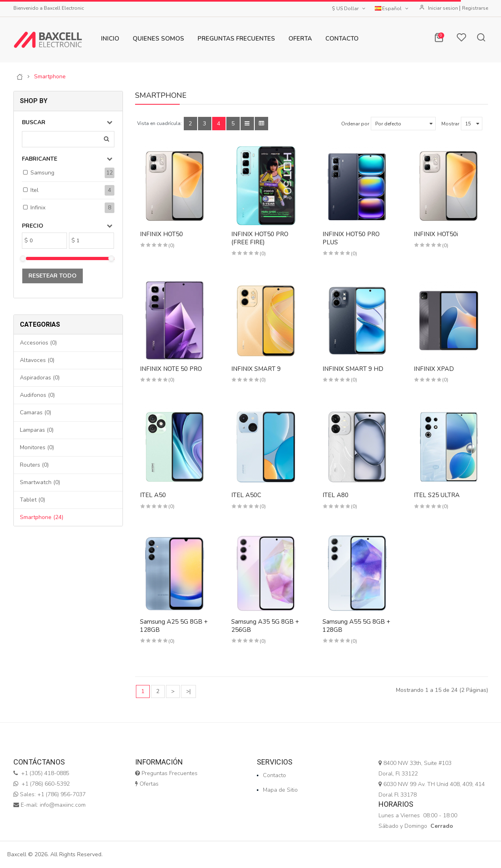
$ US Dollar (349, 9)
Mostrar (450, 124)
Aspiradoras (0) (40, 378)
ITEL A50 (153, 495)
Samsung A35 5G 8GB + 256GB (265, 626)
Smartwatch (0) (40, 482)
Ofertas (147, 784)
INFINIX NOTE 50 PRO (171, 369)
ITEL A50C (246, 495)
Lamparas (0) (37, 430)
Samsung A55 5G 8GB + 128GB (356, 626)
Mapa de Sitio (280, 790)
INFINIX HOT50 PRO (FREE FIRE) (260, 238)
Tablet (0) (32, 500)
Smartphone (50, 77)
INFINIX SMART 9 (256, 369)
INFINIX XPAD (434, 369)
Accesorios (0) (38, 343)
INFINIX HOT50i (436, 234)
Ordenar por (355, 124)
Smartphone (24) (42, 517)
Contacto (274, 775)
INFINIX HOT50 (161, 234)
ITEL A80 (335, 495)
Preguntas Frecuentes (166, 773)
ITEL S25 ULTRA (437, 495)
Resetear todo (53, 276)
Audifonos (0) (37, 395)
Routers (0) (34, 465)
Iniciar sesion (444, 8)
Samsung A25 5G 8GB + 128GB (174, 626)
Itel (34, 190)
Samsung (42, 173)
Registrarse (475, 8)
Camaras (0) (35, 412)
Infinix (38, 208)
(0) (171, 246)
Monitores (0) (37, 447)
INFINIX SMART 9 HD (353, 369)
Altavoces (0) (37, 360)
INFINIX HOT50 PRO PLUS (351, 238)
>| (188, 691)
